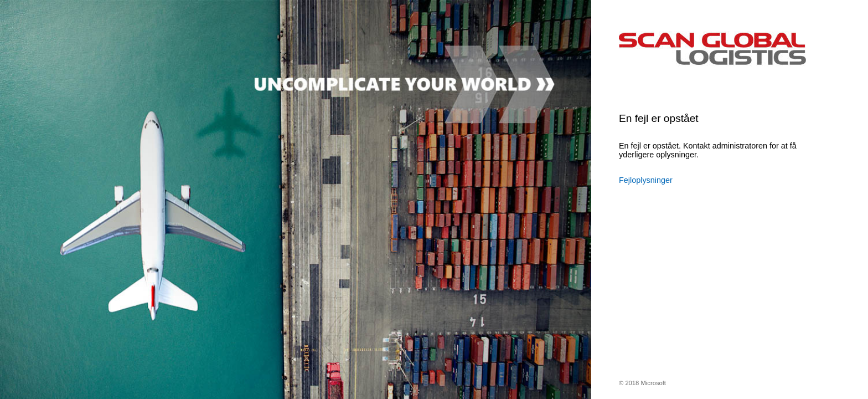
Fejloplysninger (646, 180)
